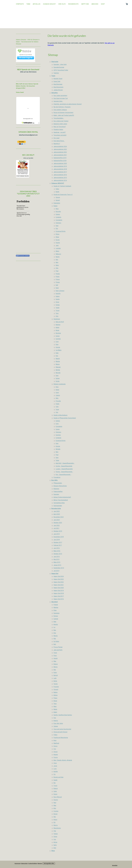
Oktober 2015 (58, 554)
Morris (56, 825)
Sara (57, 376)
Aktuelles (37, 4)
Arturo (55, 820)
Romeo (56, 616)
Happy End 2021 (59, 585)
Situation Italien (58, 130)
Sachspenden (58, 506)
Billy (55, 848)
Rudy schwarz (60, 291)
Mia (55, 639)
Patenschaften (58, 492)
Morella (58, 373)
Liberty (58, 395)
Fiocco (56, 757)
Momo (56, 667)
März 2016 (57, 551)
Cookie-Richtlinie (33, 863)
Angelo (56, 755)
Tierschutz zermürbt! (60, 135)
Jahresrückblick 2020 (60, 163)
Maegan (58, 367)
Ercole (58, 240)
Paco (55, 656)
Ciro (55, 749)
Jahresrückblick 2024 (60, 146)
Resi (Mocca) (58, 797)
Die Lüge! (57, 138)
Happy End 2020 (59, 588)
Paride (58, 274)
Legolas (58, 248)
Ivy (54, 627)
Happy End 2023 (59, 579)
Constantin (59, 220)
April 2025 (57, 514)
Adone (56, 695)
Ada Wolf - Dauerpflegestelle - (65, 463)
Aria (55, 633)
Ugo (55, 839)
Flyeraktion (57, 477)
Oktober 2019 (58, 531)
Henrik (56, 658)
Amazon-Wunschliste (60, 486)
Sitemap (40, 863)
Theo (55, 704)
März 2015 (57, 562)
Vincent (56, 690)
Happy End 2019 (59, 591)
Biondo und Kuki (58, 777)
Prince (58, 279)
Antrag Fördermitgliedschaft (62, 497)
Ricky (55, 673)
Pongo (58, 282)
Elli (54, 822)
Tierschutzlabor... (59, 118)
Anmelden (115, 865)
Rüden (55, 206)
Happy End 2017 (59, 596)
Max (55, 661)
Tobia (57, 460)
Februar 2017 (58, 545)
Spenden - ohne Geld (60, 64)
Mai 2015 (56, 559)
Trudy (57, 410)
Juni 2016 (57, 548)
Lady (55, 678)
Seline (58, 378)
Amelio (56, 624)
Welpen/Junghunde (60, 384)
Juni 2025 (57, 511)
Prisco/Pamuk (58, 647)
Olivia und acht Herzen (60, 732)
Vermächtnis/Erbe (59, 503)
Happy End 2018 (59, 593)
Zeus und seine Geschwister (62, 729)
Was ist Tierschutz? (60, 127)
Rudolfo (58, 294)
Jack (57, 245)
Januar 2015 (57, 565)
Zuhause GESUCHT (49, 4)
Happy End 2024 (59, 576)
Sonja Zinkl (57, 81)
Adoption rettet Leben (60, 124)
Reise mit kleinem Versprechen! (63, 113)
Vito (57, 412)
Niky (57, 262)
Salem (58, 296)
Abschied (95, 4)
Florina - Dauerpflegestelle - (64, 472)
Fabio (57, 189)
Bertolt (56, 675)
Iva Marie (59, 350)
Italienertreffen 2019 (60, 158)
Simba (58, 305)
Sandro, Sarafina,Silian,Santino (63, 715)
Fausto (58, 243)
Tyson (57, 311)
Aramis (56, 721)
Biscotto (58, 212)
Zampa (56, 726)
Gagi (57, 226)
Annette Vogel (58, 79)
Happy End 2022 (59, 582)
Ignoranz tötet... (58, 101)
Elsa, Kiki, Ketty (58, 723)
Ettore (57, 234)
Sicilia (57, 381)
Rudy (57, 288)
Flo (54, 774)
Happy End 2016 (59, 599)
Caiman (56, 619)
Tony (57, 313)
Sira (55, 718)
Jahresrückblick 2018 (60, 169)
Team (28, 4)
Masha (58, 361)
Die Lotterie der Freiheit (61, 121)
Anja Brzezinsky (58, 87)
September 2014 (59, 568)
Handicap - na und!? (60, 132)
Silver (57, 302)
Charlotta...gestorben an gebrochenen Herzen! (68, 104)
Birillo (55, 681)
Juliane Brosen (58, 90)
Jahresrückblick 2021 (60, 155)
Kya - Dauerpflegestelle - (63, 475)
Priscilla (58, 401)
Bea (55, 630)
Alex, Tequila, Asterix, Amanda (63, 760)
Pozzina (56, 687)
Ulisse (56, 752)
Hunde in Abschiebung (60, 415)
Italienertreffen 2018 (60, 161)
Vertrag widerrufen (49, 863)
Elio (57, 229)
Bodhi (57, 192)
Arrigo (55, 842)
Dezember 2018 (59, 537)
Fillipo (55, 735)
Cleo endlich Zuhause (60, 110)
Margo (58, 364)
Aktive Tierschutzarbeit (61, 500)
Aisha (57, 390)
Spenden (56, 494)
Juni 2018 (57, 540)
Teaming (56, 73)
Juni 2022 (57, 525)
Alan (55, 622)
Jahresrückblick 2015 (60, 178)
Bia (54, 783)
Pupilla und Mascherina (61, 738)
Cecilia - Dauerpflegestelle (64, 466)
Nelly (55, 845)
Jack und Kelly (58, 650)
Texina (56, 684)
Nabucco (58, 254)
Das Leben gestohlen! (60, 96)
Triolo (55, 653)
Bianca (56, 664)
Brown (55, 814)
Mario (57, 251)
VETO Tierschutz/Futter (61, 70)
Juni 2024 (57, 520)
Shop (103, 4)
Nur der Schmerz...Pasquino (62, 107)
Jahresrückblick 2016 (60, 175)
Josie (55, 766)
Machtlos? (57, 144)
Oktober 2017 (58, 542)
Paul (57, 271)
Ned (55, 803)
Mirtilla (58, 370)
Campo (58, 214)
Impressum (17, 863)
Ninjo (57, 265)
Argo (57, 209)
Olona (55, 837)
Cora (57, 342)
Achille (56, 772)
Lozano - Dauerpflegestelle (64, 469)
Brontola (58, 333)
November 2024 (59, 517)
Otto (57, 268)
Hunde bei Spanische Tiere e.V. (63, 195)
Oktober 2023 (58, 523)
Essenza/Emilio (61, 231)
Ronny (55, 794)
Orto (57, 316)
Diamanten (57, 203)
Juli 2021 (56, 528)
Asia (57, 387)
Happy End (85, 4)
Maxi (55, 706)
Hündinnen (57, 319)
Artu (55, 808)
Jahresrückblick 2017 (60, 172)
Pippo (55, 698)
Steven (58, 197)
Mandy (58, 359)
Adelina (58, 325)
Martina (56, 607)
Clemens (58, 223)
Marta (55, 709)
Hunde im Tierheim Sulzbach (62, 186)
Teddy (58, 308)
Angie (57, 330)
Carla (55, 791)
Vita (55, 831)
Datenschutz (24, 863)
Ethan (57, 237)
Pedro (58, 277)
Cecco (55, 746)
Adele (57, 327)
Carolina (58, 339)
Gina (57, 344)
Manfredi (56, 743)
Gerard (58, 200)
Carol (57, 393)
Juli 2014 (56, 571)
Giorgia (58, 347)
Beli (55, 644)
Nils (57, 260)
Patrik (57, 404)
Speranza (56, 613)
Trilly (57, 407)
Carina (58, 336)
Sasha (58, 299)
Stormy (56, 800)
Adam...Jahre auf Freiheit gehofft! (64, 115)
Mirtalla (58, 449)
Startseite (20, 4)
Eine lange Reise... (59, 141)
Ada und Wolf (60, 322)
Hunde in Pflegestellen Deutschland (65, 418)
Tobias (56, 834)
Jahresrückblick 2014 (60, 180)
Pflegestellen (58, 483)
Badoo (56, 692)
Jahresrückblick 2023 (60, 149)
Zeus (55, 763)
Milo (57, 398)
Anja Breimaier (58, 84)
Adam (55, 712)
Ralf (57, 285)
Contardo (58, 217)
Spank (55, 780)
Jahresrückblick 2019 (60, 166)
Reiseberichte (73, 4)
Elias (55, 610)
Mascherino (57, 828)
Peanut (56, 605)
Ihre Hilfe (62, 4)
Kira (57, 356)
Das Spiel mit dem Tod (61, 98)
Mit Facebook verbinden (23, 256)
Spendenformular (59, 67)
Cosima (56, 811)
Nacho (58, 257)
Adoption (56, 489)
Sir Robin (56, 641)
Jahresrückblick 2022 (60, 152)
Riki (55, 817)
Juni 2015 (57, 557)
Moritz (56, 636)
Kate (57, 353)
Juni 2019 (57, 534)
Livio (55, 769)
